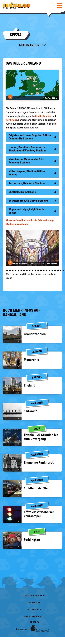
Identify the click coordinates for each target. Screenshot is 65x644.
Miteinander (30, 45)
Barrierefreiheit (34, 617)
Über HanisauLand (34, 596)
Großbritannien (43, 116)
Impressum (34, 603)
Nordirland (11, 120)
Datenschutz (34, 610)
